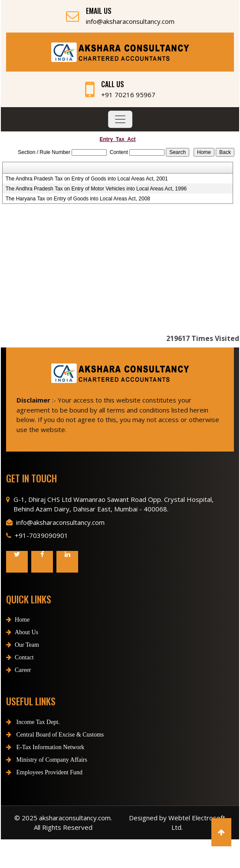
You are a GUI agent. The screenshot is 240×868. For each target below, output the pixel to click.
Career (18, 678)
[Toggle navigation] (120, 119)
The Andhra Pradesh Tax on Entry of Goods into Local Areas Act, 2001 (87, 179)
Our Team (23, 653)
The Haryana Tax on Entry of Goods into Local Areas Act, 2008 (78, 199)
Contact (20, 665)
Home (18, 627)
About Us (22, 640)
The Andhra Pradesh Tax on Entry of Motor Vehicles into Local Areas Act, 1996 (96, 189)
